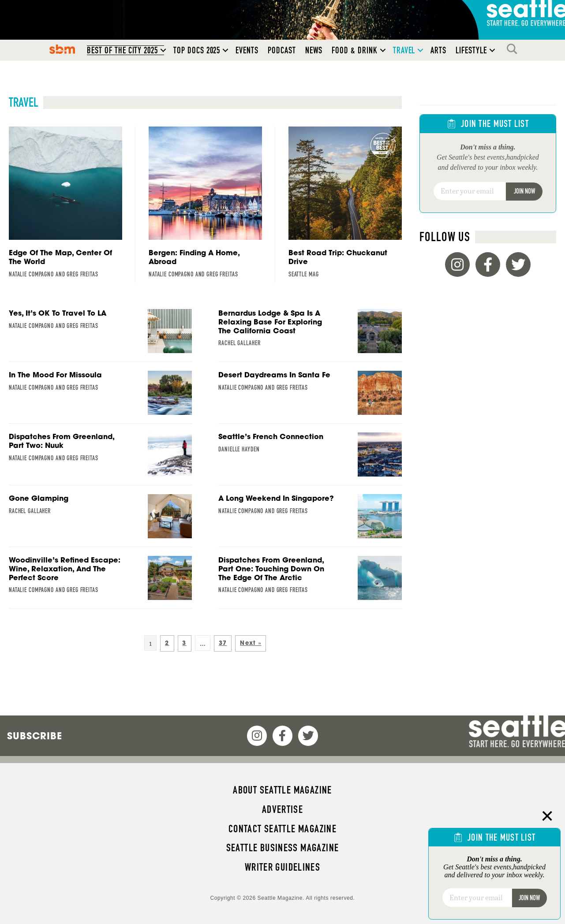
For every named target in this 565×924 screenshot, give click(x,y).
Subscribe (35, 736)
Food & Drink (354, 50)
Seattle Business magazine (283, 848)
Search (514, 49)
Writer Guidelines (283, 867)
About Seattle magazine (282, 790)
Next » (251, 643)
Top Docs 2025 (197, 50)
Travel (404, 50)
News (314, 50)
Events (247, 50)
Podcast (282, 50)
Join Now (524, 191)
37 (223, 643)
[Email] (470, 191)
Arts (438, 50)
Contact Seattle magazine (282, 829)
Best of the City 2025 (122, 50)
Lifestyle (471, 50)
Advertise (282, 809)
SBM (62, 49)
